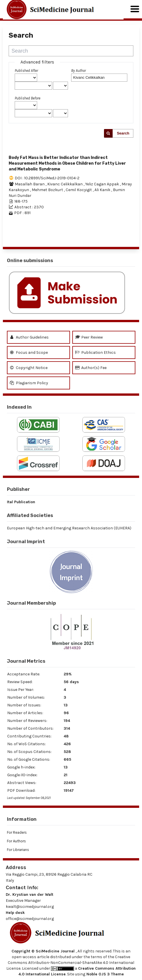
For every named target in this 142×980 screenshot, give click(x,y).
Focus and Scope (29, 352)
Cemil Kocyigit (79, 190)
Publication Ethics (95, 352)
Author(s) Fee (91, 368)
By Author (78, 71)
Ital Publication (21, 502)
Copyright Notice (29, 368)
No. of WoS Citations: (26, 744)
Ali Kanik (103, 190)
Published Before (28, 98)
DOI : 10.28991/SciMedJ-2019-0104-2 (47, 178)
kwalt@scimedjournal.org (30, 907)
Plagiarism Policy (29, 383)
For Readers (17, 832)
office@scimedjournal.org (30, 919)
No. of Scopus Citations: (29, 752)
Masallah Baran (30, 184)
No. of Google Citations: (29, 759)
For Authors (16, 841)
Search (123, 133)
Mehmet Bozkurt (48, 190)
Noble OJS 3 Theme (105, 974)
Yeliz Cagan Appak (103, 184)
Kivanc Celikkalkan (65, 184)
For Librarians (18, 850)
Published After (26, 71)
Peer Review (89, 337)
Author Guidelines (29, 337)
